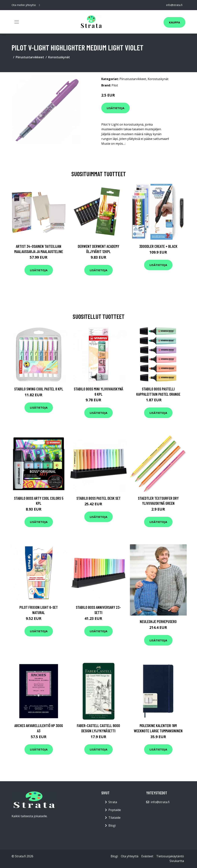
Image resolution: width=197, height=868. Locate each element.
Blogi (112, 825)
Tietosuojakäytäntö (170, 856)
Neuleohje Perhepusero (158, 621)
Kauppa (174, 22)
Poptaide (115, 810)
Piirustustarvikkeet (30, 57)
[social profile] (40, 5)
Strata (113, 802)
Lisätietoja (116, 108)
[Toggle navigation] (17, 22)
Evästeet (147, 856)
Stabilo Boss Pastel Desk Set (98, 498)
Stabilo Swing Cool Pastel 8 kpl (39, 389)
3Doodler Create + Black (158, 246)
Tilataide (114, 818)
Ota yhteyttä (130, 856)
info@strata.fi (174, 5)
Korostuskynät (59, 57)
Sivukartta (177, 861)
